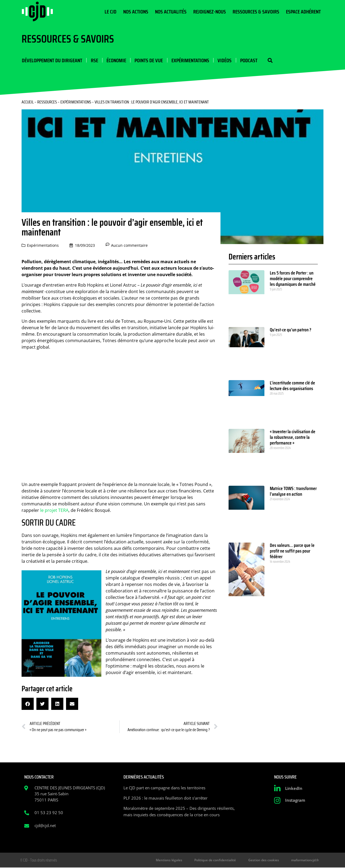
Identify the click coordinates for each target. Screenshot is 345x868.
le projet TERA (54, 511)
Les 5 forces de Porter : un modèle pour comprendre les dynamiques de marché (293, 279)
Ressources (47, 102)
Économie (116, 60)
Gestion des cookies (265, 860)
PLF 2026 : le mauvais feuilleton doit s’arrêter (165, 798)
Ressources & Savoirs (256, 12)
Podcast (248, 60)
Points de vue (148, 60)
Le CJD (111, 12)
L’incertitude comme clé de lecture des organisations (292, 386)
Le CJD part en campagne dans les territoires (164, 788)
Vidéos (224, 60)
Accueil (28, 102)
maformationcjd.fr (306, 860)
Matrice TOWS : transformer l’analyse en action (293, 492)
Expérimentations (189, 60)
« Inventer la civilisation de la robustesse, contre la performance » (293, 438)
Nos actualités (171, 12)
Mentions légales (174, 860)
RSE (94, 60)
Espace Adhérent (303, 12)
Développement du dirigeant (52, 60)
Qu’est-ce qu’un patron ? (291, 330)
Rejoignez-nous (210, 12)
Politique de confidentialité (219, 860)
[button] (269, 60)
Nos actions (136, 12)
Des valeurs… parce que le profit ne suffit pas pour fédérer (292, 551)
